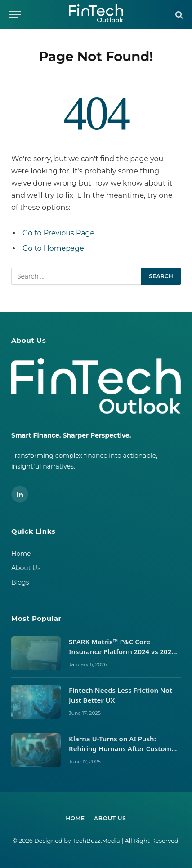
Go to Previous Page (58, 233)
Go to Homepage (53, 248)
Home (21, 554)
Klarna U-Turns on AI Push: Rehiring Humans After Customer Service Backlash (123, 748)
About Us (26, 568)
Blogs (20, 582)
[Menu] (15, 15)
